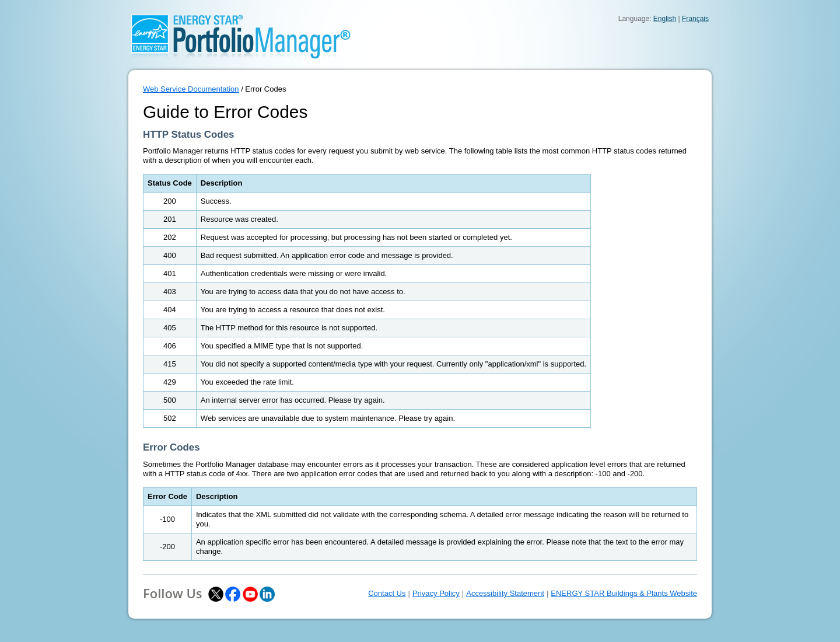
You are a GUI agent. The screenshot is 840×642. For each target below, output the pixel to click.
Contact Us (387, 593)
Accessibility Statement (505, 593)
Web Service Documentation (191, 89)
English (665, 19)
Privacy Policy (436, 593)
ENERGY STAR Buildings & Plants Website (624, 593)
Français (695, 19)
